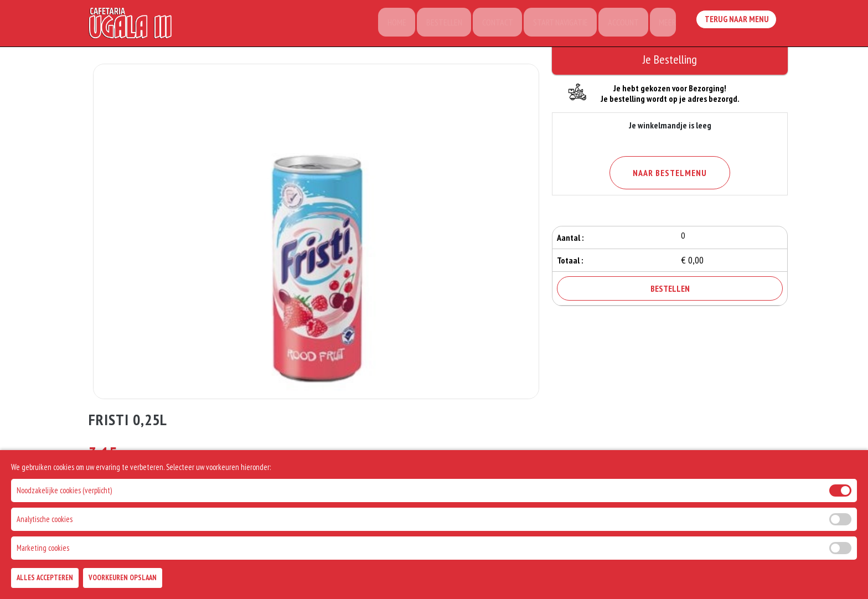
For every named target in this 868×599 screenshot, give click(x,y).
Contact (490, 25)
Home (386, 25)
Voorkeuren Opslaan (123, 578)
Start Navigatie (554, 25)
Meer (665, 25)
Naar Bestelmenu (670, 173)
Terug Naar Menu (737, 24)
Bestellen (435, 25)
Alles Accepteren (45, 578)
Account (619, 25)
